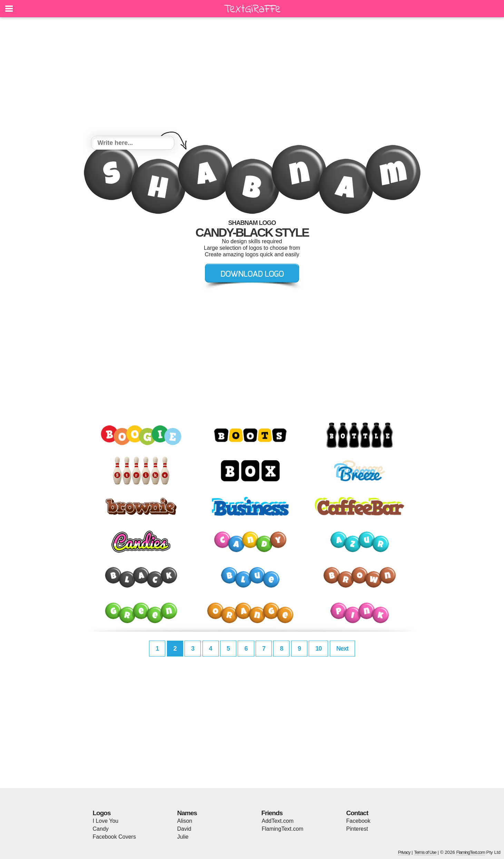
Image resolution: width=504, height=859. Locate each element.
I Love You (106, 821)
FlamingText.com (283, 829)
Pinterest (357, 829)
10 (318, 649)
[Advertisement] (252, 78)
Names (187, 813)
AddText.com (278, 821)
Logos (102, 813)
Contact (357, 813)
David (184, 829)
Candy (101, 829)
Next (342, 649)
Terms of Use (425, 852)
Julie (183, 837)
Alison (185, 821)
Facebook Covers (114, 837)
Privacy (404, 852)
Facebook (358, 821)
